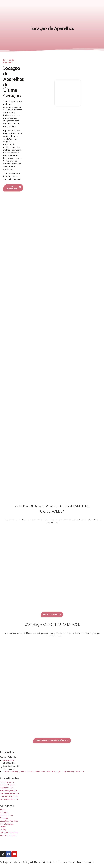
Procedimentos (9, 778)
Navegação (7, 806)
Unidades (7, 752)
